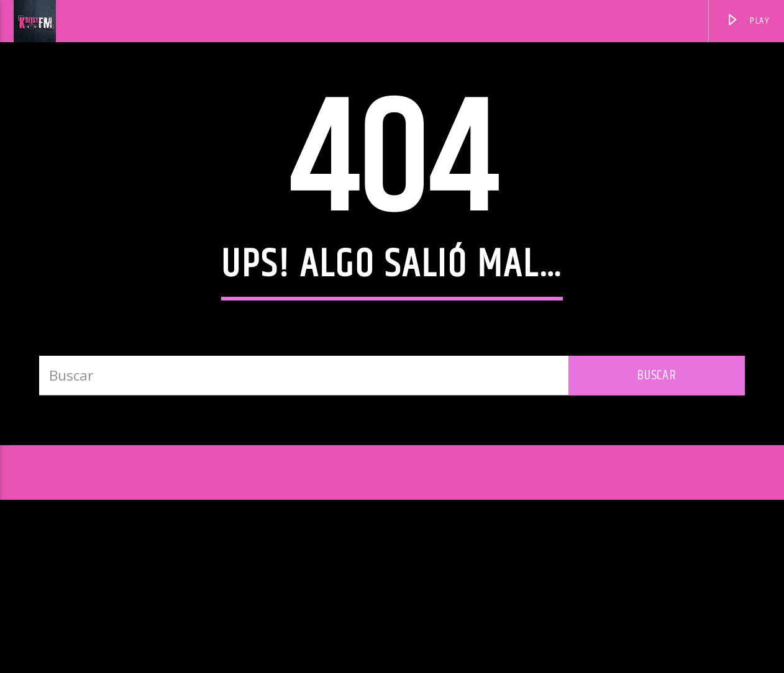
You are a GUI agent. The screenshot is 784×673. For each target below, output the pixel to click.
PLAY (748, 23)
